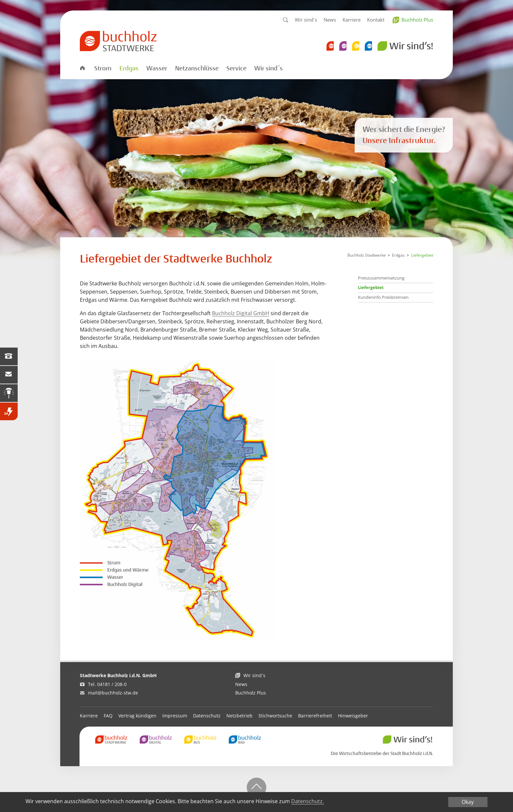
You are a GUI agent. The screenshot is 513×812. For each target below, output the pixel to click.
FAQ (108, 716)
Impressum (175, 716)
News (330, 20)
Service (236, 68)
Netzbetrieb (239, 716)
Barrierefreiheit (315, 716)
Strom (103, 68)
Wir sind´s (306, 20)
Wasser (157, 68)
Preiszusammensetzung (381, 278)
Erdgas (129, 68)
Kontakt (376, 20)
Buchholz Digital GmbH (241, 313)
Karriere (352, 20)
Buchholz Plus (417, 20)
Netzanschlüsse (197, 68)
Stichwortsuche (275, 716)
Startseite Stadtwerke (82, 68)
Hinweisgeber (353, 716)
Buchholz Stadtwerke (367, 255)
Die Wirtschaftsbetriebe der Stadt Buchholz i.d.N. (382, 753)
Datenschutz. (308, 801)
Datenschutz (207, 716)
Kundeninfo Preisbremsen (383, 297)
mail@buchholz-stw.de (113, 693)
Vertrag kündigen (137, 716)
